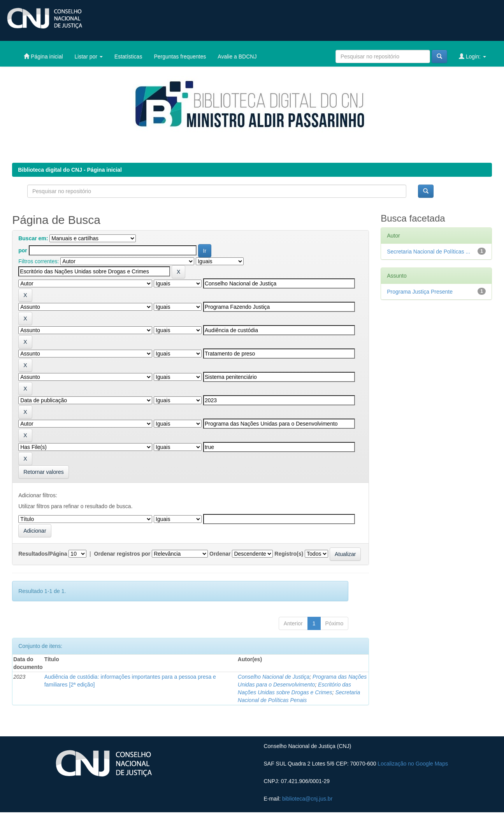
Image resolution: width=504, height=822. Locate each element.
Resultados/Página (43, 554)
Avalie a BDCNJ (237, 56)
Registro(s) (289, 554)
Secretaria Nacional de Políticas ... (428, 252)
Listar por (89, 56)
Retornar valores (44, 472)
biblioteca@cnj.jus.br (307, 799)
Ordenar (220, 554)
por (23, 250)
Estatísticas (128, 56)
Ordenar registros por (122, 554)
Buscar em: (33, 238)
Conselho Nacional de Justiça (274, 677)
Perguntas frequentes (180, 56)
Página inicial (43, 56)
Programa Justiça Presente (420, 292)
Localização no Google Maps (413, 764)
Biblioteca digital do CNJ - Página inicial (70, 170)
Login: (472, 56)
